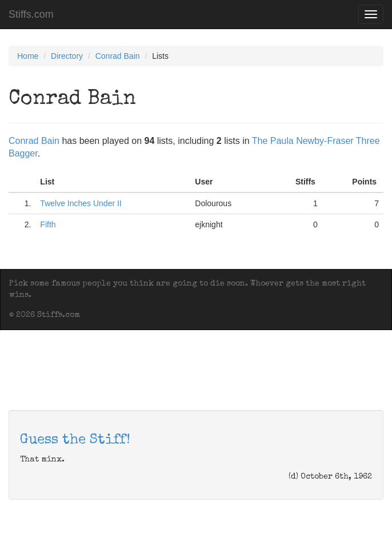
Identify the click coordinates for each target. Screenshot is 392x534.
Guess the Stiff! (75, 440)
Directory (67, 56)
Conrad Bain (118, 56)
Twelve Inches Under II (81, 203)
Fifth (48, 224)
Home (28, 56)
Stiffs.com (31, 14)
